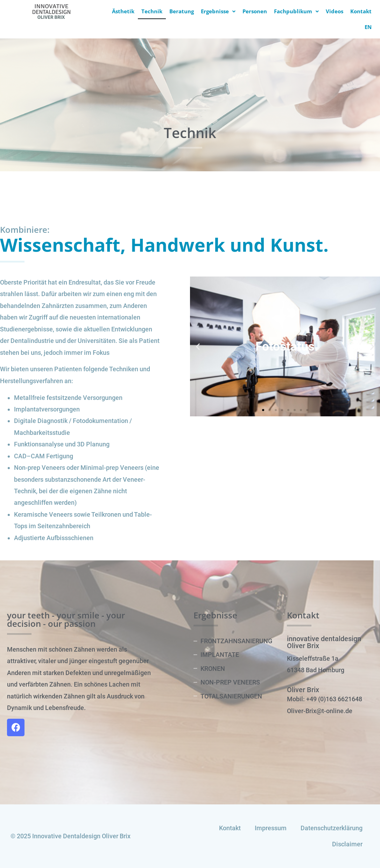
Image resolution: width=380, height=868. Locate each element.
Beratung (182, 11)
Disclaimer (347, 844)
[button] (263, 410)
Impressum (271, 828)
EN (368, 27)
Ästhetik (123, 11)
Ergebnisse (218, 11)
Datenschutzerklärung (332, 828)
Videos (335, 11)
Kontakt (361, 11)
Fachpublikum (296, 11)
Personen (255, 11)
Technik (152, 11)
